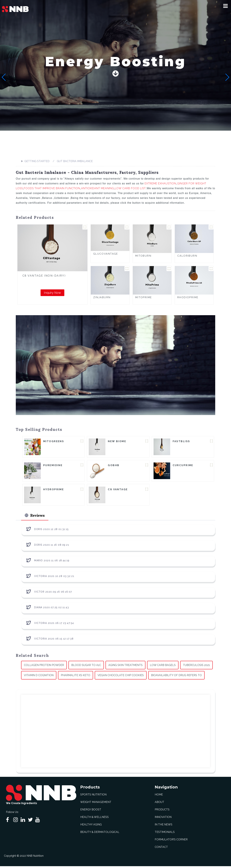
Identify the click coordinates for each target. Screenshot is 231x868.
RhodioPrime (188, 297)
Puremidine (53, 466)
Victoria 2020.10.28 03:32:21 (54, 578)
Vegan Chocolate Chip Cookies (121, 677)
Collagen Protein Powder (44, 667)
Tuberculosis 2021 (196, 667)
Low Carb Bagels (163, 667)
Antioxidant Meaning (98, 188)
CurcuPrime (183, 466)
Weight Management (96, 804)
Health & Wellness (94, 819)
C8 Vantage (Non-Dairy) (44, 276)
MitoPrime (144, 297)
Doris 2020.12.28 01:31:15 (51, 531)
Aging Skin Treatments (125, 667)
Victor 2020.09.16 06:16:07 (53, 593)
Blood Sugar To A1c (86, 667)
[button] (225, 6)
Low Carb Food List (130, 188)
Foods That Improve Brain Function (52, 188)
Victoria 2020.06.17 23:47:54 (54, 625)
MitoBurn (143, 256)
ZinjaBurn (102, 297)
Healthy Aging (91, 826)
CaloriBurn (187, 256)
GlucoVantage (106, 254)
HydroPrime (54, 490)
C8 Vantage (118, 490)
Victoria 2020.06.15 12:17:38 (54, 640)
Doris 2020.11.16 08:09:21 (52, 546)
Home (159, 796)
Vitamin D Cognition (39, 677)
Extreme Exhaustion (160, 183)
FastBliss (181, 441)
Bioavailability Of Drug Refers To (176, 677)
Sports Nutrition (93, 796)
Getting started (37, 161)
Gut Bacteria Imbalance (75, 161)
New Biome (117, 441)
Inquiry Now (52, 293)
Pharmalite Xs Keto (76, 677)
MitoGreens (54, 441)
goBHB (114, 466)
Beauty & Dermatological (100, 834)
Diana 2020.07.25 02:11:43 (52, 609)
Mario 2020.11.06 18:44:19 (52, 562)
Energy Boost (91, 811)
